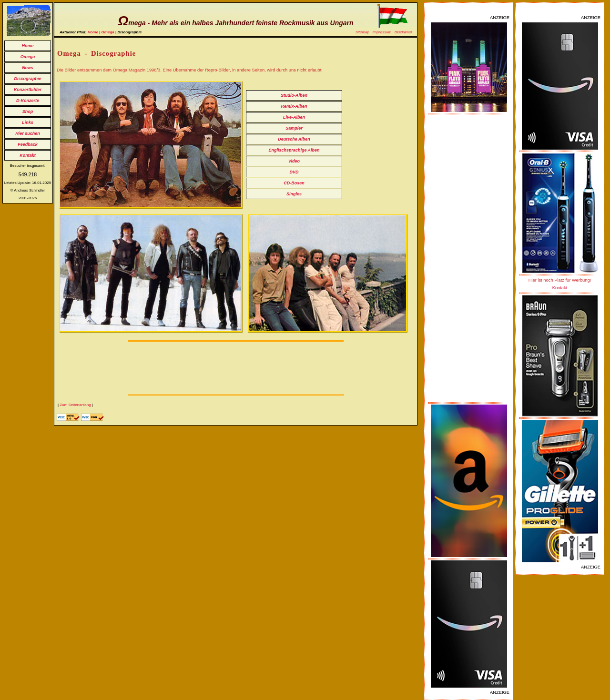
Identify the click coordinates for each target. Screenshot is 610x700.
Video (294, 161)
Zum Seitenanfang (75, 405)
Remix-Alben (294, 106)
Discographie (27, 79)
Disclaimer (403, 32)
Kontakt (28, 155)
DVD (294, 172)
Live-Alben (294, 117)
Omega (28, 57)
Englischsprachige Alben (294, 150)
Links (28, 122)
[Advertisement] (469, 258)
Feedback (28, 144)
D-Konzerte (28, 101)
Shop (28, 112)
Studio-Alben (294, 95)
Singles (294, 194)
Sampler (294, 128)
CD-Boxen (294, 183)
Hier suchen (28, 133)
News (28, 68)
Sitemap (362, 32)
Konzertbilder (28, 90)
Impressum (382, 32)
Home (27, 46)
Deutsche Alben (294, 139)
